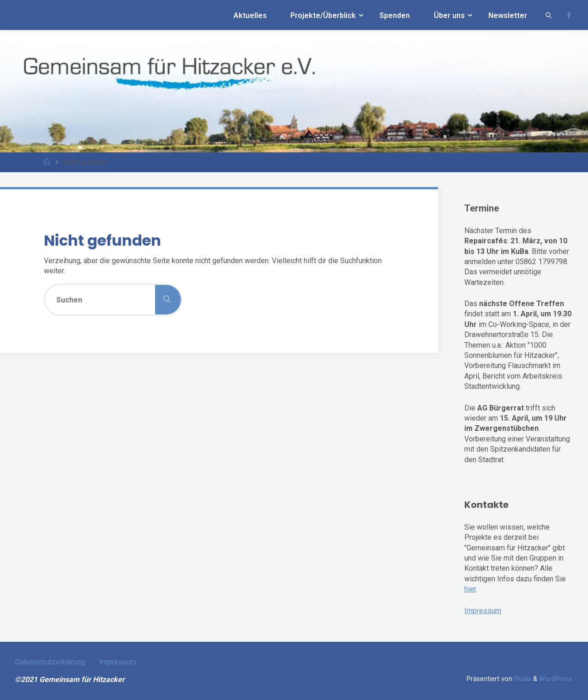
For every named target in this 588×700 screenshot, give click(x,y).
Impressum (483, 611)
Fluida (522, 679)
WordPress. (556, 679)
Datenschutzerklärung (50, 662)
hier (470, 589)
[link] (549, 15)
